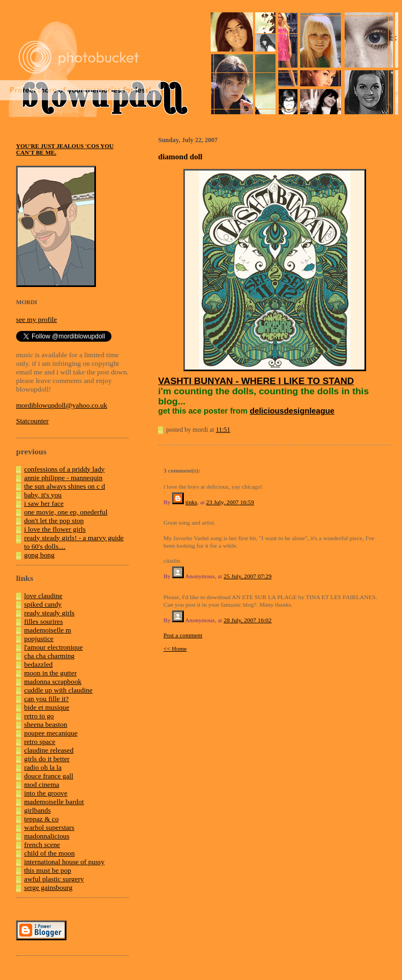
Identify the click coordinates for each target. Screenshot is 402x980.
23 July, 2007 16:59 (230, 502)
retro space (40, 742)
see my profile (36, 319)
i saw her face (44, 503)
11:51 (223, 430)
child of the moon (49, 853)
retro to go (39, 716)
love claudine (43, 596)
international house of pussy (64, 862)
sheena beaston (46, 724)
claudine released (49, 750)
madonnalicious (47, 836)
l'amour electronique (53, 647)
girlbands (38, 810)
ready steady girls (49, 613)
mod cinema (42, 784)
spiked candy (43, 604)
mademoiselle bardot (54, 802)
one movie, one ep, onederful (66, 512)
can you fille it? (46, 699)
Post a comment (183, 635)
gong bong (39, 555)
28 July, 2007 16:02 (247, 620)
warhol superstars (49, 827)
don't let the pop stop (54, 521)
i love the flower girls (55, 529)
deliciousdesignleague (292, 411)
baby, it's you (43, 495)
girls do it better (47, 759)
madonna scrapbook (53, 681)
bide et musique (47, 707)
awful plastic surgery (54, 879)
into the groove (46, 793)
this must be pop (48, 870)
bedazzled (38, 664)
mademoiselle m (48, 630)
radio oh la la (43, 767)
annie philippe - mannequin (63, 478)
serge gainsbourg (48, 887)
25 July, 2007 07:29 (247, 576)
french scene (42, 845)
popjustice (39, 639)
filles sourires (43, 621)
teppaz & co (41, 819)
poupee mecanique (51, 733)
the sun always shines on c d (65, 486)
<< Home (175, 649)
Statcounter (32, 421)
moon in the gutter (50, 673)
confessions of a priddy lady (64, 469)
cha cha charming (49, 656)
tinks (191, 502)
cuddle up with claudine (58, 690)
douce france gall (49, 776)
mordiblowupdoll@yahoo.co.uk (62, 405)
